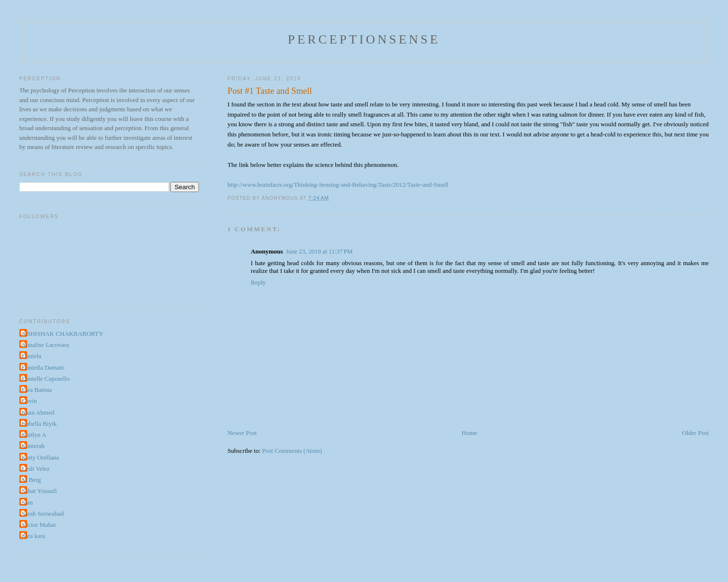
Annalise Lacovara (45, 345)
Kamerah (33, 446)
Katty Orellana (40, 457)
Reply (258, 282)
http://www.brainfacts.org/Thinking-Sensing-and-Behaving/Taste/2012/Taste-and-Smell (338, 185)
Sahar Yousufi (39, 491)
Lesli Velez (36, 469)
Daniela (31, 356)
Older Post (695, 433)
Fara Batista (37, 390)
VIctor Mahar (39, 525)
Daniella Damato (43, 367)
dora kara (34, 536)
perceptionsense (364, 39)
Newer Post (242, 433)
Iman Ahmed (38, 412)
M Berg (31, 480)
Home (470, 433)
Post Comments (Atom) (292, 451)
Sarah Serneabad (43, 514)
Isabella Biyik (39, 424)
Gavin (30, 401)
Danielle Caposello (46, 379)
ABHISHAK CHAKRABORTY (63, 334)
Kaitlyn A (34, 435)
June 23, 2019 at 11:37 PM (319, 251)
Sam (27, 502)
